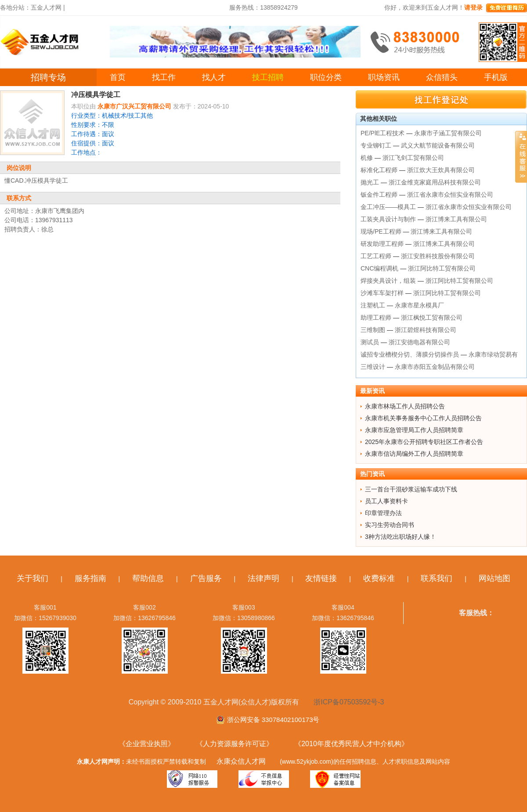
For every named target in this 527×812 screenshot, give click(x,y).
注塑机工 (373, 305)
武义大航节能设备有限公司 (438, 145)
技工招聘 (268, 77)
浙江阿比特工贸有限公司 (442, 268)
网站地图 (495, 578)
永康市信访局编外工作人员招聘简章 (414, 454)
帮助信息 (148, 578)
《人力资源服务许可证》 (235, 744)
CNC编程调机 (379, 268)
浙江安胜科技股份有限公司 (438, 256)
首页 (118, 77)
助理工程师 (376, 318)
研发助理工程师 (382, 244)
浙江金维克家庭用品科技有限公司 (435, 182)
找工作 (164, 77)
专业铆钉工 (376, 145)
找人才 (214, 77)
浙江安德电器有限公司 (419, 342)
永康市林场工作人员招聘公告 (405, 406)
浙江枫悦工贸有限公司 (432, 318)
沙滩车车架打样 (382, 293)
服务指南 (90, 578)
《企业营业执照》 (147, 744)
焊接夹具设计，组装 (388, 281)
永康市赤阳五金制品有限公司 (435, 367)
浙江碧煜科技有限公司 (426, 330)
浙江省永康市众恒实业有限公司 (450, 195)
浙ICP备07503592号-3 (349, 702)
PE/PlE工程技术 (383, 133)
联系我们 (437, 578)
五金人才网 (46, 7)
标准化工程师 (379, 170)
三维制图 (373, 330)
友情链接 (321, 578)
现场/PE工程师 (381, 231)
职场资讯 (384, 77)
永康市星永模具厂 (419, 305)
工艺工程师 (376, 256)
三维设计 (373, 367)
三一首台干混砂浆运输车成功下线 (411, 489)
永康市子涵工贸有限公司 (448, 133)
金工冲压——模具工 (388, 207)
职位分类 (326, 77)
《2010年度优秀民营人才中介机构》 (351, 744)
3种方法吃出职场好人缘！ (401, 537)
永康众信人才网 (241, 761)
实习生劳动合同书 (390, 525)
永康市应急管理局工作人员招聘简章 (414, 430)
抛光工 (370, 182)
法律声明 (263, 578)
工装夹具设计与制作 (388, 219)
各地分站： (15, 7)
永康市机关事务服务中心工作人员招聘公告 (423, 418)
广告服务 (206, 578)
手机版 (496, 77)
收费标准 (379, 578)
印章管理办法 (383, 513)
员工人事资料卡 (386, 501)
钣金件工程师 (379, 195)
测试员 (370, 342)
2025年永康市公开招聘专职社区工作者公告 (424, 442)
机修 (367, 158)
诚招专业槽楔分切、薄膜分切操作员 (410, 354)
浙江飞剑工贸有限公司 (413, 158)
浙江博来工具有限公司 (456, 219)
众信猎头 (442, 77)
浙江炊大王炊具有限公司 (441, 170)
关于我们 (32, 578)
